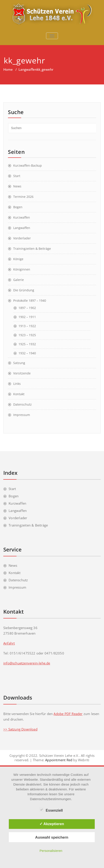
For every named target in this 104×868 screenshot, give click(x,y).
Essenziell (51, 810)
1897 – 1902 (27, 308)
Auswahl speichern (52, 837)
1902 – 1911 (27, 317)
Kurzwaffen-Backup (28, 165)
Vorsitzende (22, 373)
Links (17, 384)
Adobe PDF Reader (68, 714)
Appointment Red (58, 760)
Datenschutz (22, 404)
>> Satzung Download (20, 729)
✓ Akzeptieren (52, 824)
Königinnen (22, 269)
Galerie (19, 280)
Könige (18, 259)
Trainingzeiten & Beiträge (32, 249)
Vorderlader (22, 238)
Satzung (19, 363)
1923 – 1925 (27, 335)
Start (17, 176)
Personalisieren (51, 851)
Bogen (18, 207)
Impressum (22, 415)
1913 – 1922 (27, 326)
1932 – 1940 (27, 353)
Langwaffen (28, 69)
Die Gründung (24, 290)
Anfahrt (9, 643)
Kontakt (19, 394)
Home (8, 69)
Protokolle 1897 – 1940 (30, 300)
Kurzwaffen (22, 217)
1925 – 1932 (27, 344)
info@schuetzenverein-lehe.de (27, 663)
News (17, 186)
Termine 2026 (23, 197)
